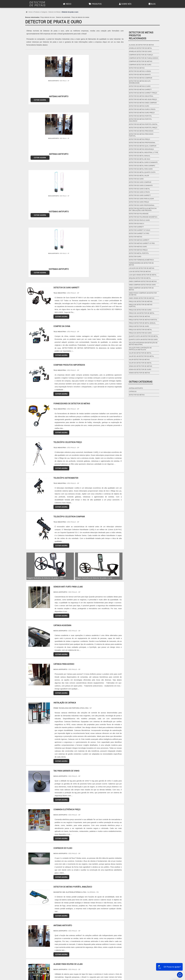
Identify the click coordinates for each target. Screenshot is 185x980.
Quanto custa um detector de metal (143, 336)
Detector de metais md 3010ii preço (143, 99)
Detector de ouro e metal (139, 189)
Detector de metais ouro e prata (142, 109)
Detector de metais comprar (141, 78)
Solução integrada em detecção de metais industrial (143, 344)
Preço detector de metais (139, 316)
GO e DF (98, 919)
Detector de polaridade (63, 17)
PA (111, 919)
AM (105, 919)
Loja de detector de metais (140, 272)
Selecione (31, 919)
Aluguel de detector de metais (141, 45)
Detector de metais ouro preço (142, 113)
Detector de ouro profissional (142, 205)
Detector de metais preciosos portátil (141, 135)
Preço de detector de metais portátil (141, 306)
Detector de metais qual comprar (143, 146)
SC (67, 919)
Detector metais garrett (139, 240)
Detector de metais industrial (141, 96)
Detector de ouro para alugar (141, 199)
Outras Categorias (141, 382)
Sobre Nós (125, 4)
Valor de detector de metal (140, 353)
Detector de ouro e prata (139, 192)
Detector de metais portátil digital (143, 124)
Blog (152, 4)
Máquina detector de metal (140, 278)
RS (73, 919)
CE (90, 919)
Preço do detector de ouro (140, 333)
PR (62, 919)
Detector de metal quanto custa (142, 172)
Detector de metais (137, 68)
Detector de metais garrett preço (143, 93)
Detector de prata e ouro (139, 220)
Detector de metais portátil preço (143, 128)
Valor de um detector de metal (141, 356)
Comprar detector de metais (141, 61)
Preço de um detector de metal (142, 313)
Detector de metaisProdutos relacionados (141, 35)
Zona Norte (44, 941)
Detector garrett (136, 227)
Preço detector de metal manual (142, 323)
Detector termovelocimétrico (141, 260)
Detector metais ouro (138, 247)
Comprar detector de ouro (140, 65)
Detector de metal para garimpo (142, 166)
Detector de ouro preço (139, 202)
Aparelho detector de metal (140, 48)
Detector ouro (135, 257)
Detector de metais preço (139, 139)
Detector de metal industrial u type (143, 153)
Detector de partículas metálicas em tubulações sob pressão (143, 209)
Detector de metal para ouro (141, 169)
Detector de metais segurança (141, 149)
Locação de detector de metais (142, 268)
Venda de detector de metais (140, 366)
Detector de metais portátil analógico (140, 120)
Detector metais (136, 237)
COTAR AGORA (37, 97)
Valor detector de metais (139, 360)
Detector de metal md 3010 (139, 159)
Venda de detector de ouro (140, 369)
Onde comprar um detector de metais (141, 289)
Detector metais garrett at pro (142, 243)
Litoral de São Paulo (105, 941)
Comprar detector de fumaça (141, 55)
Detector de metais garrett (140, 90)
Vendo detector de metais (139, 373)
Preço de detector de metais (80, 17)
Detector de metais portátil (140, 116)
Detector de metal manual (140, 156)
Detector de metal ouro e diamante (143, 162)
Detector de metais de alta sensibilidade (140, 82)
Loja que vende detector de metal (143, 275)
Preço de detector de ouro (140, 310)
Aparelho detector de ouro (140, 52)
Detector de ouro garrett (140, 195)
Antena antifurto (136, 388)
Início (67, 4)
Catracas (133, 392)
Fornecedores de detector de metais (141, 264)
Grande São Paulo (89, 941)
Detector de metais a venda (140, 71)
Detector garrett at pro (139, 233)
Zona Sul (66, 941)
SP (56, 919)
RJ (39, 919)
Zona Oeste (56, 941)
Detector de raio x (137, 224)
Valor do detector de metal (140, 363)
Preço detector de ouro (48, 17)
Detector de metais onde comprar (143, 103)
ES (50, 919)
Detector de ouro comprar (140, 182)
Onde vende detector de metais (142, 298)
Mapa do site (153, 963)
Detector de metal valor (139, 176)
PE (79, 919)
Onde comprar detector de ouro (142, 285)
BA (84, 919)
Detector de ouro (136, 179)
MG (44, 919)
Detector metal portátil (139, 253)
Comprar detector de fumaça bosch (144, 58)
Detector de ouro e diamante (141, 186)
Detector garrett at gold (139, 230)
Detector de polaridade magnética (143, 217)
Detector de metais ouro (139, 106)
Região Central (32, 941)
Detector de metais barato (140, 75)
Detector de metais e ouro (140, 86)
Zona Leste (76, 941)
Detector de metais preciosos (141, 131)
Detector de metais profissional (142, 143)
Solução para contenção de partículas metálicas (140, 349)
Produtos (95, 4)
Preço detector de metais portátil (143, 320)
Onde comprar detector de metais (143, 281)
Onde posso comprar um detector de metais (143, 294)
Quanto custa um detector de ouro (143, 340)
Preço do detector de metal (140, 330)
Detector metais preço (138, 250)
